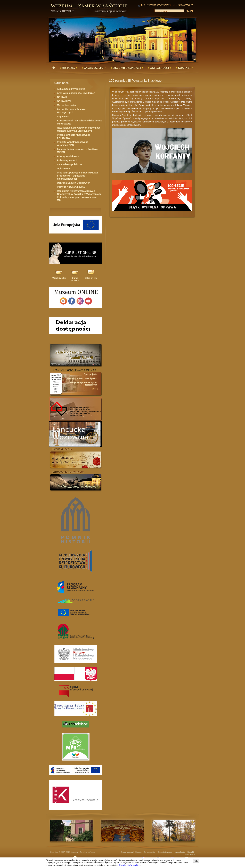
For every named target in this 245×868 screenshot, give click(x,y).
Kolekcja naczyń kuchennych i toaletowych (82, 384)
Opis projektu (90, 374)
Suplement (63, 116)
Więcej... (96, 389)
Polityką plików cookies (130, 865)
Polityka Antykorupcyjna (71, 187)
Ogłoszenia (63, 169)
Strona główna (127, 852)
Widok (59, 278)
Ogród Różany (75, 279)
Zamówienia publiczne (70, 164)
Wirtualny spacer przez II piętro (82, 378)
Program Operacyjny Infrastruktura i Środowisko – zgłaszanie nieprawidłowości (77, 176)
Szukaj (190, 11)
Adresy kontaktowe (68, 156)
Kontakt (191, 852)
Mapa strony (190, 854)
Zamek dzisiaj (150, 852)
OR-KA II (62, 97)
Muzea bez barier (67, 105)
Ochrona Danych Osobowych (74, 183)
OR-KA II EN (64, 101)
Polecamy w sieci (67, 160)
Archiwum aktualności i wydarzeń (76, 93)
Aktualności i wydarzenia (71, 89)
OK (196, 861)
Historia (138, 852)
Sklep (91, 278)
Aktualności (180, 852)
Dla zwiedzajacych (165, 852)
